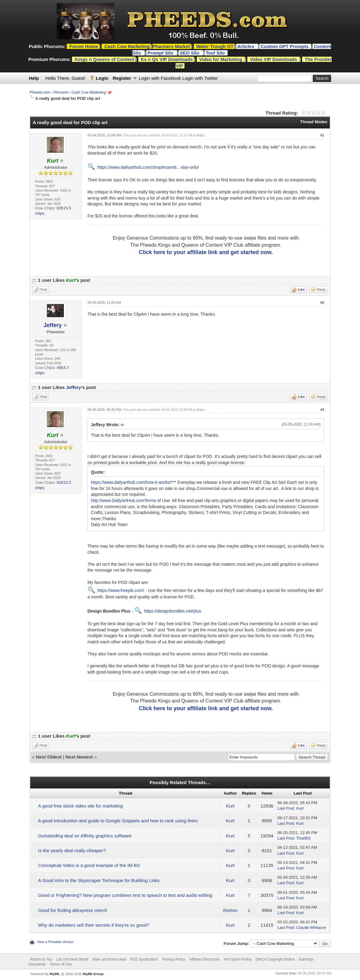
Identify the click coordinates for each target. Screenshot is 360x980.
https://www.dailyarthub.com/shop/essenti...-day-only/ (148, 167)
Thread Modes (314, 122)
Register (122, 78)
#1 (322, 135)
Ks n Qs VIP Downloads (167, 59)
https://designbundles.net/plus (173, 611)
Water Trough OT (215, 46)
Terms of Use (61, 964)
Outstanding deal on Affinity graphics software (85, 836)
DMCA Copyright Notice (275, 959)
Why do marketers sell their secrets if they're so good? (94, 925)
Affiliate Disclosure (204, 959)
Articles (246, 46)
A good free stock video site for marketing (81, 806)
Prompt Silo (161, 53)
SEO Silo (190, 53)
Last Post (286, 808)
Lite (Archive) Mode (72, 959)
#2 (322, 302)
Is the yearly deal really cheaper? (72, 850)
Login (102, 78)
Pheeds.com (40, 92)
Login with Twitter (200, 78)
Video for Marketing (221, 59)
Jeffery (53, 325)
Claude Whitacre (311, 927)
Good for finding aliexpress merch (73, 910)
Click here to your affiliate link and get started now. (206, 252)
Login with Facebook (160, 78)
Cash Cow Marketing (89, 92)
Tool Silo (216, 53)
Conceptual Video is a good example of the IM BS (89, 865)
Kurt (200, 135)
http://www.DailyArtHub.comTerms (123, 500)
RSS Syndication (144, 959)
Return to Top (41, 959)
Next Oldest (49, 757)
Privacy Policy (174, 959)
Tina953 (303, 838)
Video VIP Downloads (274, 59)
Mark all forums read (109, 959)
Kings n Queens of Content (105, 59)
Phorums (61, 92)
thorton (230, 910)
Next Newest (79, 757)
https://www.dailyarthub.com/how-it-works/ (131, 482)
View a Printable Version (55, 942)
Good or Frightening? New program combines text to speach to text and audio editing (125, 895)
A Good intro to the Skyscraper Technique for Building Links (99, 880)
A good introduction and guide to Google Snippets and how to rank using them (118, 821)
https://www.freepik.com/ (121, 590)
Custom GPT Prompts (285, 46)
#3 (322, 410)
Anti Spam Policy (238, 959)
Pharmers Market (171, 46)
